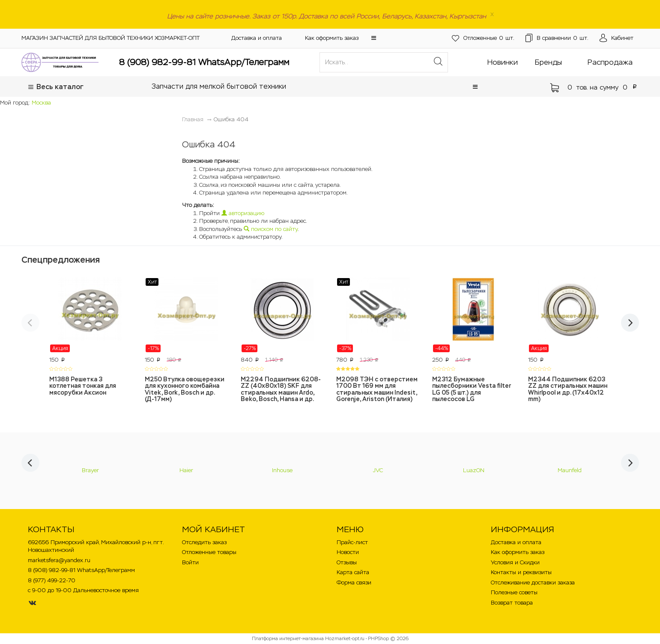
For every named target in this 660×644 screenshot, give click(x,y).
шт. (477, 38)
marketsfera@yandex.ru (59, 560)
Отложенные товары (209, 552)
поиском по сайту (271, 229)
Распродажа (610, 62)
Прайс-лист (352, 542)
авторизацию (243, 213)
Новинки (503, 62)
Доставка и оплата (257, 38)
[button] (374, 38)
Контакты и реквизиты (521, 572)
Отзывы (347, 562)
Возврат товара (512, 603)
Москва (41, 103)
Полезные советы (514, 592)
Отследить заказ (204, 542)
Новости (348, 552)
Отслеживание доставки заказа (533, 583)
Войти (190, 562)
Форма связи (354, 583)
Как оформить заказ (332, 38)
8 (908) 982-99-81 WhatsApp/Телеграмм (204, 62)
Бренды (548, 62)
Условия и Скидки (515, 562)
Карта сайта (353, 572)
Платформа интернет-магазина (288, 638)
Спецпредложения (61, 260)
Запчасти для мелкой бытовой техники (219, 86)
